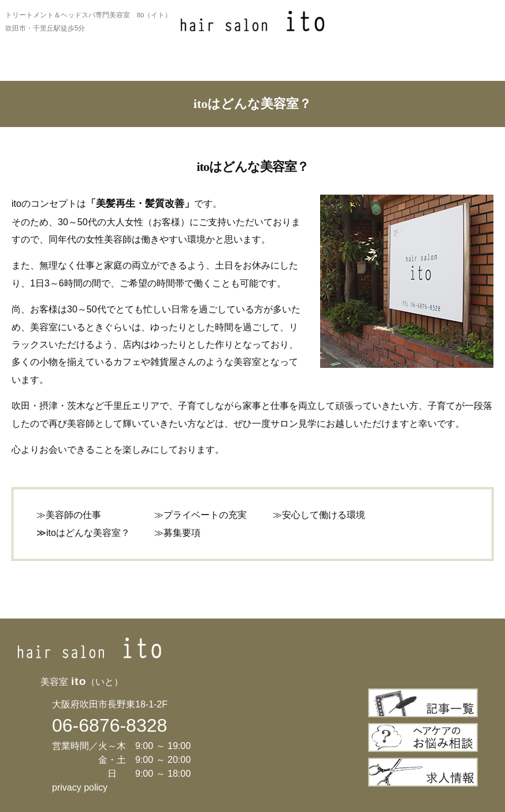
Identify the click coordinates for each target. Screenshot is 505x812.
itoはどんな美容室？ (88, 533)
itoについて (45, 68)
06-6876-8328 (109, 725)
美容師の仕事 (73, 515)
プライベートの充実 (205, 515)
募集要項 (182, 533)
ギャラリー (294, 68)
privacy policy (80, 787)
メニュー (211, 68)
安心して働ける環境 (324, 515)
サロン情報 (377, 68)
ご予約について (460, 68)
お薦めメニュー (128, 68)
